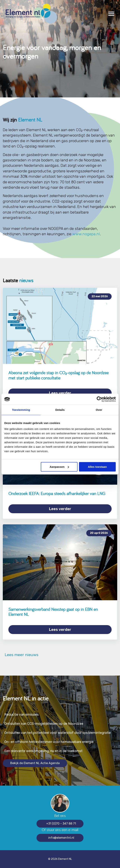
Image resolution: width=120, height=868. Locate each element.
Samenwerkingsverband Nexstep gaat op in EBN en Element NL (53, 612)
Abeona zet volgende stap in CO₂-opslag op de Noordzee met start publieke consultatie (59, 375)
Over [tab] (99, 410)
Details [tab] (60, 410)
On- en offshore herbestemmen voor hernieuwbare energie (49, 742)
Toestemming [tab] (21, 410)
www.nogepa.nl (86, 234)
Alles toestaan (97, 467)
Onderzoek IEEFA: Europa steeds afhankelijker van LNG (57, 493)
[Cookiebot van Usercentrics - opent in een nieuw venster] (99, 399)
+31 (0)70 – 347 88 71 (61, 824)
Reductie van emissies (21, 715)
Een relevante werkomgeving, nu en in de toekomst (43, 751)
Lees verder (60, 393)
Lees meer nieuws (21, 655)
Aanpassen (59, 467)
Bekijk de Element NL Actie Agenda (35, 763)
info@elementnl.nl (61, 838)
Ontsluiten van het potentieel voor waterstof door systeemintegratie (58, 733)
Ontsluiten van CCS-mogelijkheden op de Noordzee (44, 724)
